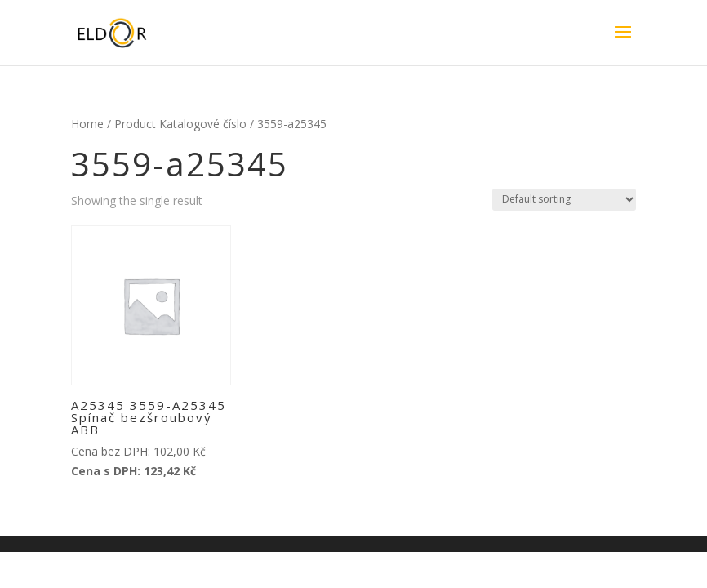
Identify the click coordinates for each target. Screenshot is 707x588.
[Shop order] (564, 200)
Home (87, 124)
